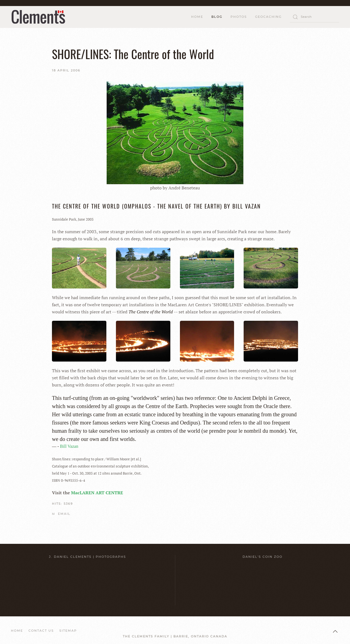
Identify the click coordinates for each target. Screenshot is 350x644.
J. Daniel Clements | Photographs (87, 557)
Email (61, 514)
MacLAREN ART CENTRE (97, 493)
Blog (217, 17)
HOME (197, 17)
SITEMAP (68, 631)
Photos (239, 17)
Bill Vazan (69, 446)
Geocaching (268, 17)
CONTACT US (41, 631)
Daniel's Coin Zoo (262, 557)
